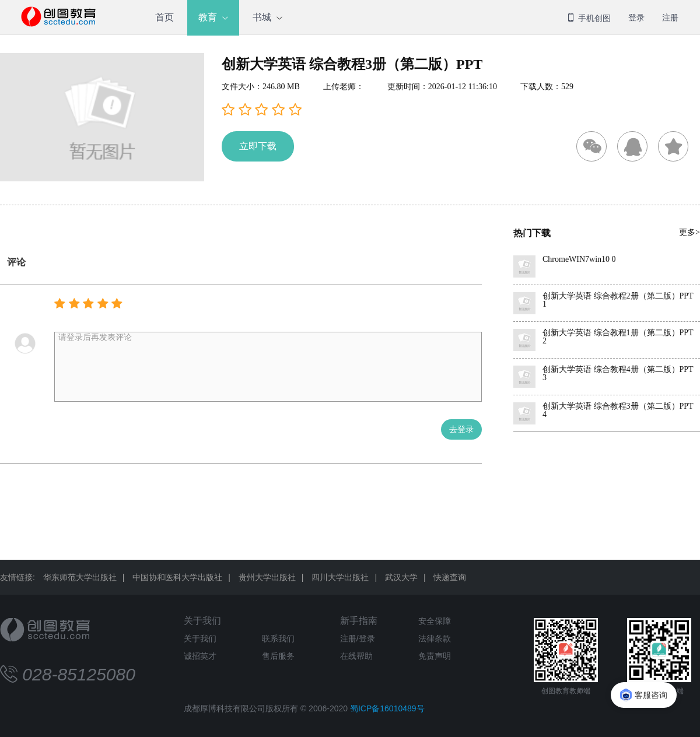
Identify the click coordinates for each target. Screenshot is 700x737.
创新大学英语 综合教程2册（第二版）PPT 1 (618, 300)
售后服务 (278, 656)
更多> (689, 232)
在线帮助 (356, 656)
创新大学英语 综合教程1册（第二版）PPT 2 (618, 337)
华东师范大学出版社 (80, 577)
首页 (164, 17)
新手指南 (359, 621)
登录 (636, 17)
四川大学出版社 (340, 577)
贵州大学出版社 (267, 577)
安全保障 (435, 621)
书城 (262, 17)
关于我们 (202, 621)
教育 (208, 17)
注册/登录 (358, 638)
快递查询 (450, 577)
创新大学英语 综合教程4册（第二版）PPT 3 (618, 373)
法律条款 (435, 638)
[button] (262, 110)
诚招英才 (200, 656)
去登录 (461, 429)
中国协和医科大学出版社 (177, 577)
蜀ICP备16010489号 (387, 708)
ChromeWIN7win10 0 (579, 259)
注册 (670, 17)
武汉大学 (401, 577)
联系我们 (278, 638)
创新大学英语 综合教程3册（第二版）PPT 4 (618, 410)
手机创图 (589, 18)
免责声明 (435, 656)
